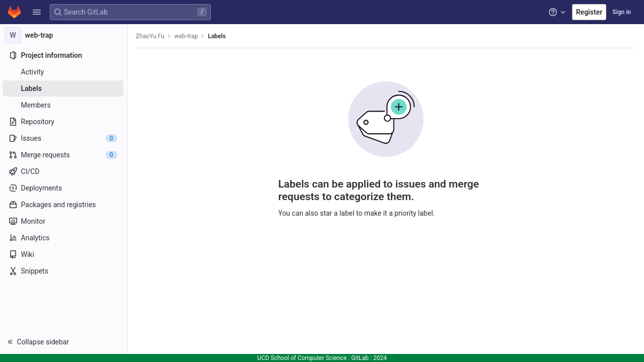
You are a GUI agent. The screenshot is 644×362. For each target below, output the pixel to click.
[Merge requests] (64, 155)
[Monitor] (64, 221)
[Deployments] (64, 188)
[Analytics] (64, 238)
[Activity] (64, 72)
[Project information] (64, 55)
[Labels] (64, 88)
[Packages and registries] (64, 205)
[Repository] (64, 122)
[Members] (64, 105)
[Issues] (64, 138)
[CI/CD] (64, 171)
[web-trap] (64, 35)
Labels (218, 36)
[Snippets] (64, 271)
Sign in (622, 12)
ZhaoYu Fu (151, 36)
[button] (37, 12)
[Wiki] (64, 254)
